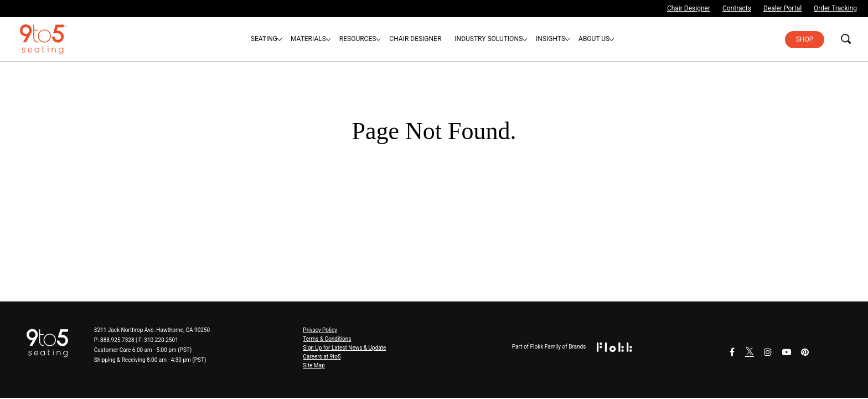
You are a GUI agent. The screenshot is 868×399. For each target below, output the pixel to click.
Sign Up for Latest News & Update (344, 348)
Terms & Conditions (327, 339)
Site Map (314, 365)
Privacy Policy (320, 330)
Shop (805, 39)
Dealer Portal (782, 8)
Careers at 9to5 (322, 357)
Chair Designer (689, 8)
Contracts (737, 8)
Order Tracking (835, 8)
